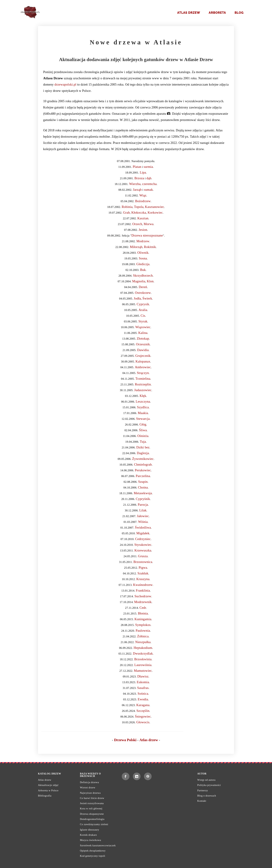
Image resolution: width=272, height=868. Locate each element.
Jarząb (137, 190)
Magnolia (139, 281)
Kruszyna (143, 579)
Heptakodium (143, 648)
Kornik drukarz (88, 835)
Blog (239, 13)
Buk (143, 270)
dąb (149, 178)
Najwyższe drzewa (90, 793)
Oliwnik (143, 253)
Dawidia (143, 350)
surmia (148, 167)
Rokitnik (150, 247)
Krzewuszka (143, 550)
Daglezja (143, 453)
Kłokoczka (139, 212)
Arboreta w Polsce (48, 790)
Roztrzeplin (143, 384)
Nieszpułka (143, 642)
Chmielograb (143, 464)
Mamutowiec (143, 671)
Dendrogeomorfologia (92, 819)
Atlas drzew (189, 13)
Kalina (143, 333)
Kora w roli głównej (91, 808)
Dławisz (143, 676)
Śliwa (143, 430)
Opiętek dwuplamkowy (93, 851)
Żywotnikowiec (143, 459)
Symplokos (143, 625)
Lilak (143, 510)
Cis (143, 316)
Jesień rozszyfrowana (92, 803)
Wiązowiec (143, 327)
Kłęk (143, 396)
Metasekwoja (143, 493)
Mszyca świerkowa (91, 840)
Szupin (143, 482)
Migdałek (143, 533)
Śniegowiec (143, 716)
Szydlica (143, 407)
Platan (137, 167)
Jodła (137, 298)
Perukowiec (143, 470)
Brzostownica (143, 562)
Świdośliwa (143, 527)
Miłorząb (136, 247)
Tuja (143, 442)
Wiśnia (143, 522)
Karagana (143, 705)
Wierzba (135, 184)
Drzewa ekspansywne (92, 814)
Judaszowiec (143, 390)
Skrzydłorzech (143, 275)
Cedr (143, 608)
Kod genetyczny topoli (93, 856)
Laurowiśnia (143, 665)
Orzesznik (143, 344)
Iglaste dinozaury (90, 830)
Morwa (148, 224)
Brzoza (139, 178)
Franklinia (143, 590)
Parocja (143, 505)
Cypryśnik (143, 499)
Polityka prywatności (209, 785)
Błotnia (143, 613)
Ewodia (143, 699)
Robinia (127, 207)
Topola (139, 207)
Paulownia (143, 631)
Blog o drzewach (207, 796)
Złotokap (143, 338)
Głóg (143, 424)
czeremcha (149, 184)
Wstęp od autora (206, 780)
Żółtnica (143, 636)
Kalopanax (143, 361)
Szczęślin (143, 711)
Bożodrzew (143, 201)
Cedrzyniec (143, 539)
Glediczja (143, 264)
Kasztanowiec (155, 207)
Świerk (147, 298)
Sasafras (143, 688)
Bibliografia (45, 796)
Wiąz (143, 195)
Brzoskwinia (143, 659)
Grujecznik (143, 356)
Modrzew (143, 241)
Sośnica (143, 694)
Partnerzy (203, 790)
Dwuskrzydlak (143, 653)
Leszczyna (143, 401)
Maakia (143, 413)
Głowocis (143, 722)
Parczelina (143, 476)
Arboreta (217, 13)
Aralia (143, 310)
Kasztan (143, 218)
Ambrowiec (143, 367)
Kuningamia (143, 619)
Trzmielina (143, 379)
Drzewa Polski (125, 740)
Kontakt (202, 801)
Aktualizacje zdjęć (48, 785)
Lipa (143, 172)
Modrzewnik (143, 602)
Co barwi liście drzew (92, 798)
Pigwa (143, 568)
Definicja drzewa (90, 782)
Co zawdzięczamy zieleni (94, 824)
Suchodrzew (143, 596)
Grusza (143, 556)
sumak (148, 190)
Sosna (143, 258)
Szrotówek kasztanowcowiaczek (98, 845)
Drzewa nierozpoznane (147, 235)
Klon (150, 281)
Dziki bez (143, 447)
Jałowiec (143, 516)
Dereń (143, 287)
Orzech (137, 224)
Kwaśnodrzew (143, 585)
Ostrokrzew (143, 293)
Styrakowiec (143, 545)
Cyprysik (143, 304)
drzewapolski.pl (65, 84)
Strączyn (143, 373)
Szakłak (143, 573)
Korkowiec (155, 212)
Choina (143, 487)
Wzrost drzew (88, 787)
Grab (126, 212)
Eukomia (143, 682)
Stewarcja (143, 419)
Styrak (143, 321)
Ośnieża (143, 436)
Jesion (143, 230)
